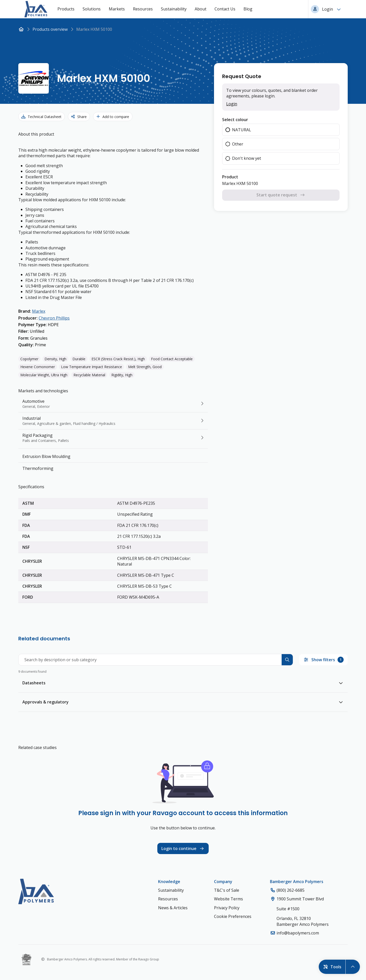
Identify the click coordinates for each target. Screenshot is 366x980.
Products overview (50, 29)
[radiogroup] (281, 144)
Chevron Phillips (54, 318)
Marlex (39, 311)
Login (232, 104)
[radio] (281, 130)
